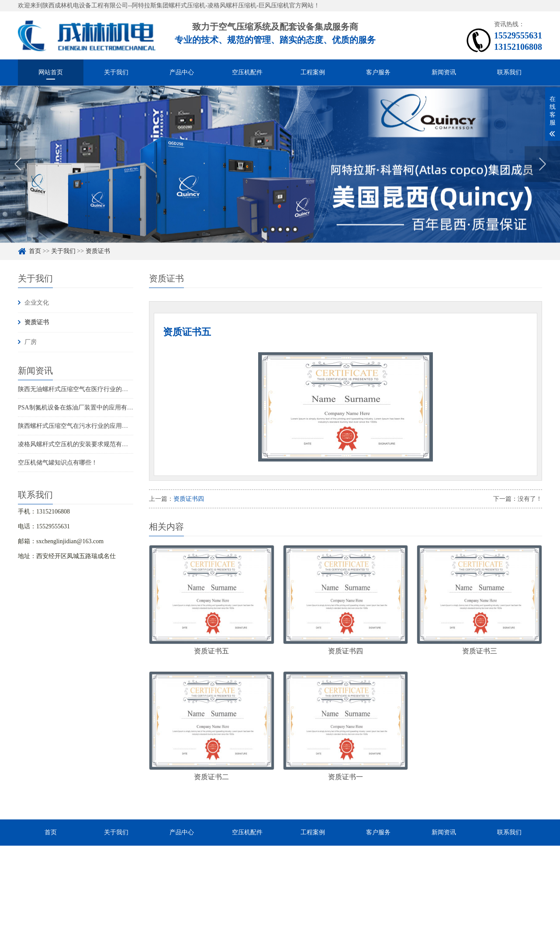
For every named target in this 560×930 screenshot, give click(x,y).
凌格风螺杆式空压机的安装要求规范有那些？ (79, 444)
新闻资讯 (444, 72)
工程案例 (313, 72)
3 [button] (280, 234)
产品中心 (182, 72)
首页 (35, 251)
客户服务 (378, 72)
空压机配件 (247, 72)
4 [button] (288, 234)
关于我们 (116, 72)
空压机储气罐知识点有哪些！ (58, 463)
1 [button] (265, 234)
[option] (280, 168)
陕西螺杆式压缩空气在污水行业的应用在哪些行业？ (88, 426)
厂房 (31, 342)
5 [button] (295, 234)
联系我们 (509, 72)
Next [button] (542, 169)
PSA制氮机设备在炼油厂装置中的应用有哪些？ (82, 408)
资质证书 (98, 251)
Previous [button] (18, 169)
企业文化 (37, 303)
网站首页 (51, 72)
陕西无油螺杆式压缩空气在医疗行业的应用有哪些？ (88, 389)
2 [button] (273, 234)
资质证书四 (189, 499)
